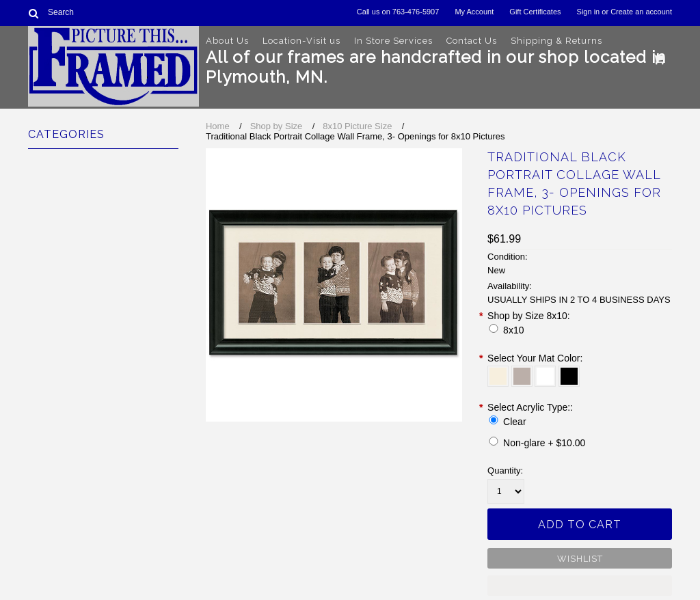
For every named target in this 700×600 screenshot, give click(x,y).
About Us (227, 41)
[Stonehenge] (522, 376)
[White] (545, 376)
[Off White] (498, 376)
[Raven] (569, 376)
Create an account (641, 12)
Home (218, 126)
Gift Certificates (535, 12)
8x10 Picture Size (357, 126)
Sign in (589, 12)
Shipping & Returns (556, 41)
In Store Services (393, 41)
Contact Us (472, 41)
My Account (474, 12)
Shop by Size (277, 126)
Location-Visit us (301, 41)
